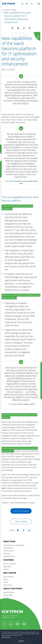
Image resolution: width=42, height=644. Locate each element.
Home (7, 10)
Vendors (6, 569)
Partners (9, 560)
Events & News (8, 577)
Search (22, 4)
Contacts (6, 598)
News (14, 10)
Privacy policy (6, 637)
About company (21, 521)
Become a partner (10, 564)
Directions (9, 542)
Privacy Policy (8, 585)
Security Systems (9, 556)
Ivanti (32, 503)
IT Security (7, 554)
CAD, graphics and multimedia (14, 545)
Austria (27, 4)
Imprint (6, 582)
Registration (7, 566)
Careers (6, 579)
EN (31, 4)
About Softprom (13, 589)
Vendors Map (8, 595)
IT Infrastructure (9, 551)
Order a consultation (21, 511)
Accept (21, 641)
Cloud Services (8, 548)
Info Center (10, 573)
